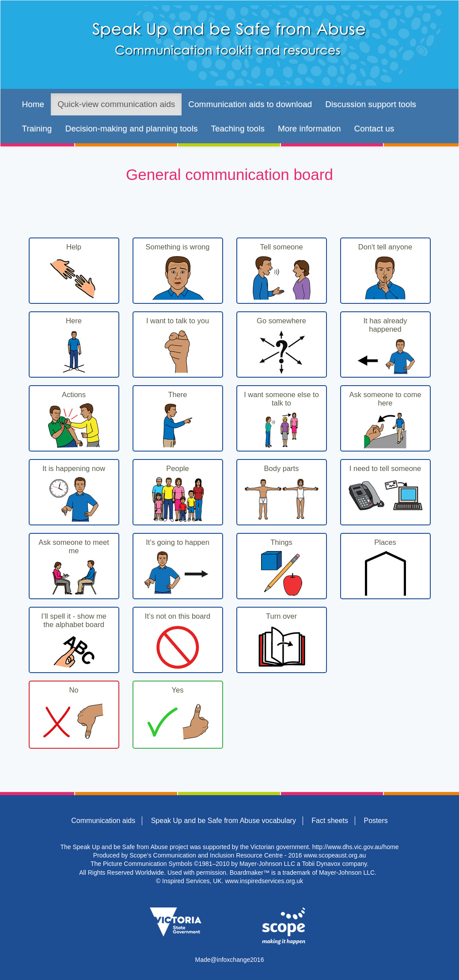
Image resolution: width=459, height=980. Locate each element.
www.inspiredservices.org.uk (264, 881)
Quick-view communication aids (116, 104)
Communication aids (103, 821)
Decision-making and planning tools (131, 128)
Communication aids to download (250, 104)
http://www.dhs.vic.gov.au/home (356, 847)
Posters (376, 821)
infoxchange (234, 960)
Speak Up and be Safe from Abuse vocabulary (224, 821)
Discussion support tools (371, 104)
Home (33, 104)
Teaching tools (237, 128)
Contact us (374, 128)
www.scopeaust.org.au (335, 855)
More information (309, 128)
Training (37, 128)
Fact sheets (330, 821)
